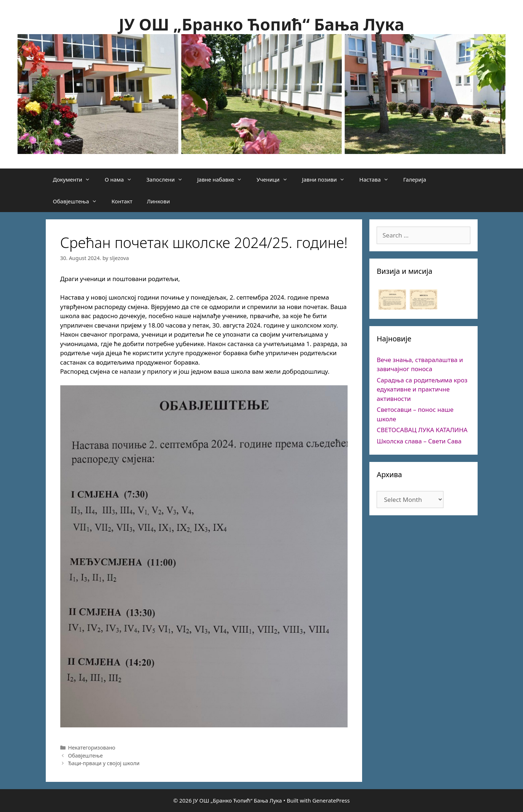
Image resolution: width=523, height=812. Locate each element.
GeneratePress (331, 800)
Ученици (275, 179)
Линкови (158, 201)
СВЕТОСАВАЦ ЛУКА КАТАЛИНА (422, 430)
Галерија (415, 179)
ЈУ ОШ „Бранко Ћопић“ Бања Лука (261, 24)
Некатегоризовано (92, 748)
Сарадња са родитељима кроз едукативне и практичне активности (422, 389)
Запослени (168, 179)
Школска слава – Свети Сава (419, 441)
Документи (75, 179)
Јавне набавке (223, 179)
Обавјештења (79, 201)
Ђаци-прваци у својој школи (104, 763)
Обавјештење (85, 756)
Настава (378, 179)
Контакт (122, 201)
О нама (122, 179)
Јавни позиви (327, 179)
